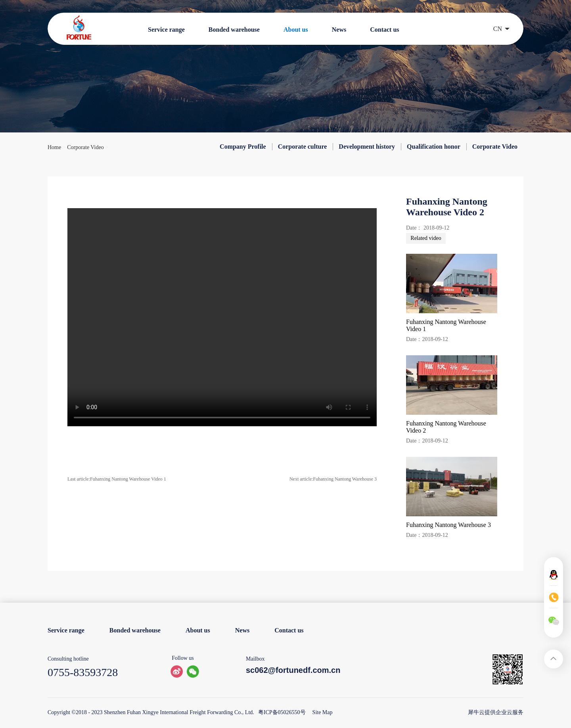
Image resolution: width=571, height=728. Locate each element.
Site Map (321, 712)
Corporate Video (85, 147)
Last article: (117, 479)
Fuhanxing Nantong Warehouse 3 (448, 525)
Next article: (333, 479)
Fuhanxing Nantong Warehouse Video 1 (446, 325)
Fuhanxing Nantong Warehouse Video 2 (446, 427)
